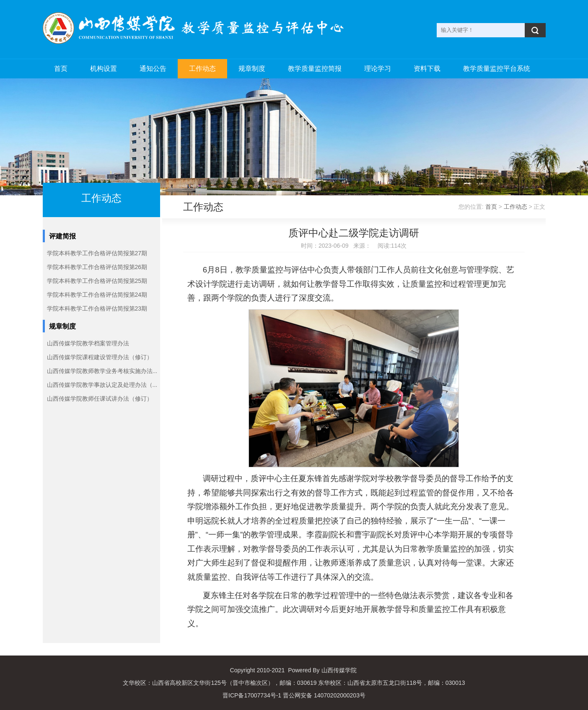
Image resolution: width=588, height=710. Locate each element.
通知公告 (153, 69)
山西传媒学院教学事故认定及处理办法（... (102, 385)
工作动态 (202, 69)
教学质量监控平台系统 (497, 69)
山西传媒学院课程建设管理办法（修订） (100, 357)
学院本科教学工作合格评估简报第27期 (97, 253)
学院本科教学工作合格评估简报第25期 (97, 281)
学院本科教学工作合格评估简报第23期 (97, 308)
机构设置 (104, 69)
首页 (61, 69)
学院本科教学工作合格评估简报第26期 (97, 267)
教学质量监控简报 (315, 69)
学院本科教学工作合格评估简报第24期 (97, 295)
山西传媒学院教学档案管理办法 (88, 343)
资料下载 (427, 69)
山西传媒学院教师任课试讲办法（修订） (100, 399)
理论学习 (378, 69)
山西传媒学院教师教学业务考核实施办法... (102, 371)
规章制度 (252, 69)
